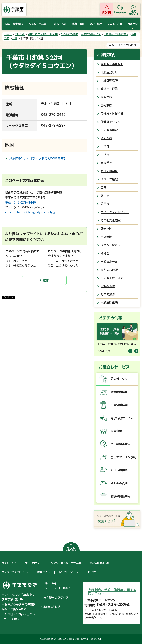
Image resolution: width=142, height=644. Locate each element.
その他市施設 (109, 130)
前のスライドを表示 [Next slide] (136, 351)
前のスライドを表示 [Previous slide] (130, 351)
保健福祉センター (112, 122)
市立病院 (106, 237)
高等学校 (106, 163)
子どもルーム (109, 262)
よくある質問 (119, 483)
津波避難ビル (109, 72)
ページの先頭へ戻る (71, 549)
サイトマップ (9, 563)
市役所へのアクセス (56, 598)
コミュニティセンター (115, 212)
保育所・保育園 (111, 245)
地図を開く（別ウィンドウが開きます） (38, 159)
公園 (15, 38)
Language (120, 12)
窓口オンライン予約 (123, 457)
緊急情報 (107, 12)
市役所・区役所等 (112, 113)
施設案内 (108, 55)
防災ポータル (119, 379)
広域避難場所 (109, 81)
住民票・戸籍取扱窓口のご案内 (116, 344)
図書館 (105, 196)
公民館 (105, 204)
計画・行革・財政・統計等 (43, 34)
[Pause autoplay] (100, 351)
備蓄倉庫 (106, 97)
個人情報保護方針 (99, 563)
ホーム (8, 34)
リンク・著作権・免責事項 (66, 563)
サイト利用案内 (34, 563)
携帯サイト (44, 572)
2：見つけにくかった (65, 265)
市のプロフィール (68, 572)
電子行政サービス (91, 34)
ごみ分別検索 (119, 405)
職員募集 (116, 431)
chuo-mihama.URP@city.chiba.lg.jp (31, 212)
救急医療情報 (119, 392)
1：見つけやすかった (65, 261)
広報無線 (106, 105)
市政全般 (20, 34)
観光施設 (106, 229)
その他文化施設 (111, 220)
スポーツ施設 (109, 179)
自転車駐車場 (109, 303)
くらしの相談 (119, 470)
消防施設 (106, 138)
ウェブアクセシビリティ (15, 572)
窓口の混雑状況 (121, 444)
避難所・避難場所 (112, 64)
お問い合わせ (52, 607)
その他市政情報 (69, 34)
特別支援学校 (109, 171)
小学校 (105, 146)
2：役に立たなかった (22, 265)
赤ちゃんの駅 (109, 270)
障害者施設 (108, 295)
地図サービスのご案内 (116, 34)
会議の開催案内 (121, 496)
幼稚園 (105, 253)
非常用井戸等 (109, 89)
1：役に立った (18, 261)
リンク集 (92, 572)
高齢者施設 (108, 286)
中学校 (105, 155)
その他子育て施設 (112, 278)
